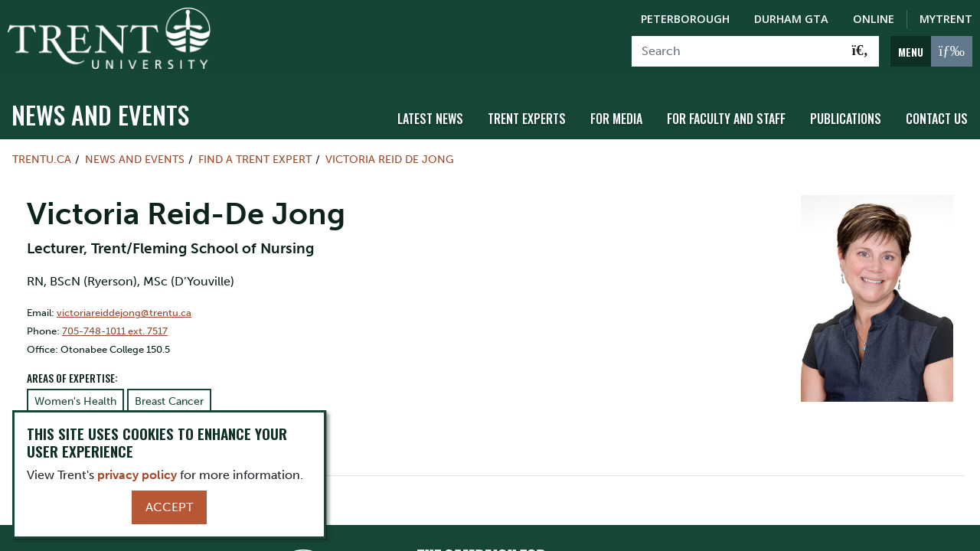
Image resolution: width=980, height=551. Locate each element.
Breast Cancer (169, 400)
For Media (616, 117)
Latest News (430, 117)
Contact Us (937, 117)
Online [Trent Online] (874, 19)
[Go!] (860, 51)
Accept (169, 507)
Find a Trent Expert (255, 158)
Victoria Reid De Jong (390, 158)
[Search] (737, 51)
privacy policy (137, 475)
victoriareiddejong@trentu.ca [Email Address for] (124, 311)
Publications (846, 117)
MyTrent (946, 19)
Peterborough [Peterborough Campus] (685, 19)
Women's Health (75, 400)
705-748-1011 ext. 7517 (115, 329)
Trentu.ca (42, 158)
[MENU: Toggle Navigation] (931, 51)
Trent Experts (527, 117)
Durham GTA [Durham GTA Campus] (791, 19)
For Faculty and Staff (726, 117)
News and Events (100, 113)
